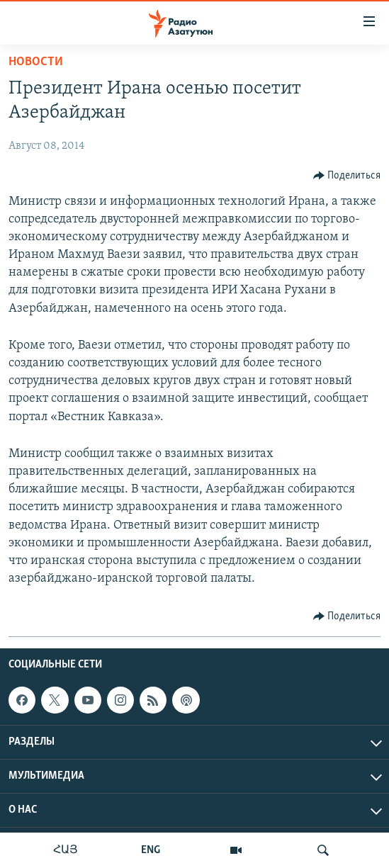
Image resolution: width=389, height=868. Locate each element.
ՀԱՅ (66, 850)
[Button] (347, 176)
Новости (36, 62)
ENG (151, 850)
